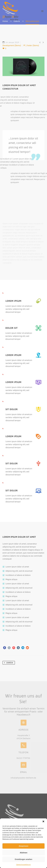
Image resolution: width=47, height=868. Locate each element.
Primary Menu (42, 11)
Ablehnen (24, 853)
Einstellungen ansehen (23, 859)
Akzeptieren (23, 846)
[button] (43, 821)
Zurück (8, 663)
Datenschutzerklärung (23, 865)
